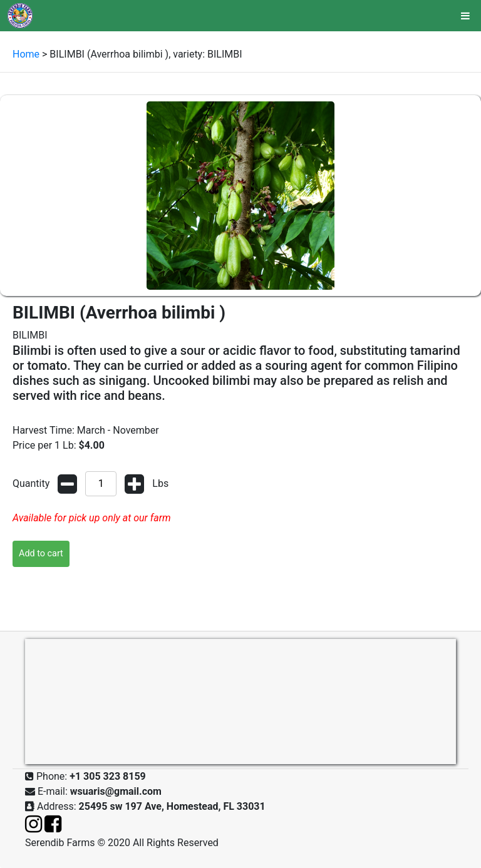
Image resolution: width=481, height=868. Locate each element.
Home (26, 54)
